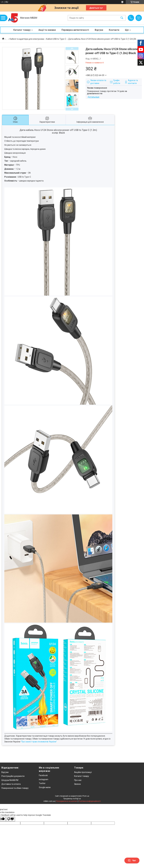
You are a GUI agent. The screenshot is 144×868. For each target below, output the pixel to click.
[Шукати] (122, 18)
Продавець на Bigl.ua (72, 799)
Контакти (114, 30)
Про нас (78, 780)
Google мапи (45, 787)
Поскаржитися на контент (67, 801)
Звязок (77, 784)
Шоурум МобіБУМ (10, 780)
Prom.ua (86, 796)
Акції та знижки (47, 30)
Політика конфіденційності (90, 801)
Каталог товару (22, 30)
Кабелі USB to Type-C (56, 39)
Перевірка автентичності (75, 30)
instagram (44, 779)
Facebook (43, 775)
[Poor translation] (11, 819)
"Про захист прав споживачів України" (39, 742)
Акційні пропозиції (83, 772)
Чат (132, 860)
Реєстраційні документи (13, 776)
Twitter (42, 783)
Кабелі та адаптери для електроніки (27, 39)
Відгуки (99, 30)
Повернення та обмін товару (15, 788)
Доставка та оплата (11, 784)
